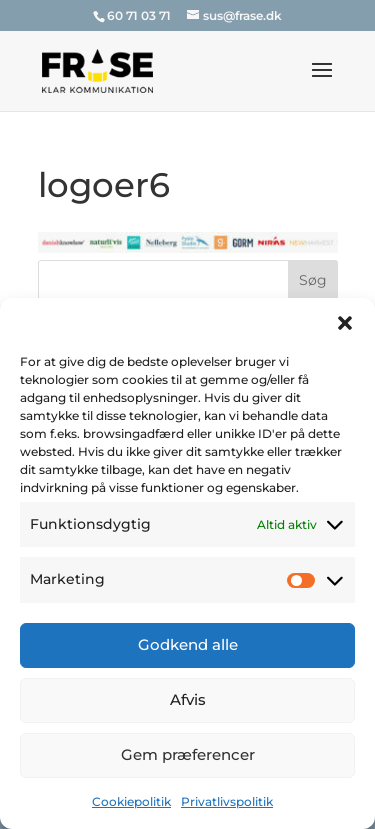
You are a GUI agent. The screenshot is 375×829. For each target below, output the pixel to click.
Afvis (188, 699)
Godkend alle (188, 644)
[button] (345, 323)
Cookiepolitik (131, 801)
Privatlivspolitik (227, 801)
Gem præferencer (188, 754)
